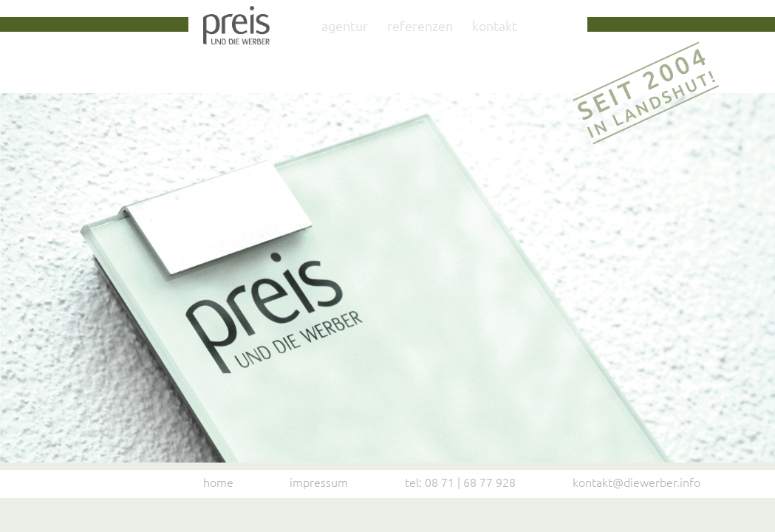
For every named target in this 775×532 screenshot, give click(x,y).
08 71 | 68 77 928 (470, 482)
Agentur (345, 25)
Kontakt (495, 25)
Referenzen (420, 25)
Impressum (319, 482)
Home (218, 482)
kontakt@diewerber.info (636, 482)
